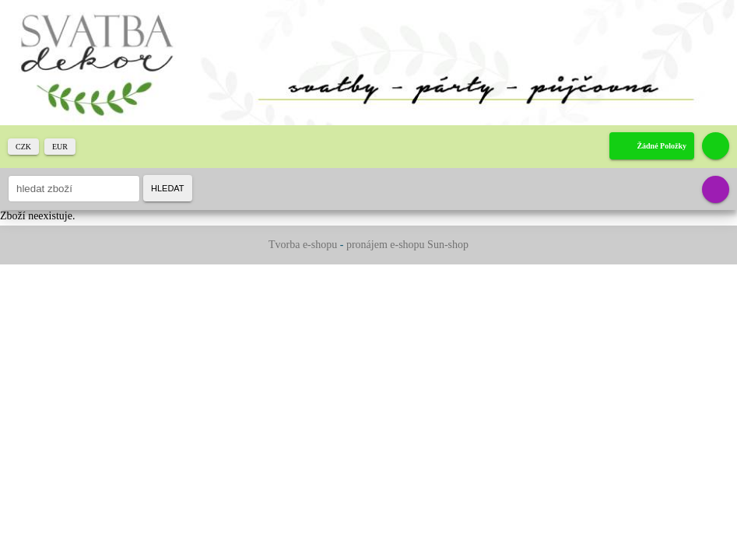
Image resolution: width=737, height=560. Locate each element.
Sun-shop (448, 245)
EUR (60, 147)
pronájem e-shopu (386, 245)
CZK (23, 147)
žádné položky (662, 146)
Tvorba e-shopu (303, 245)
